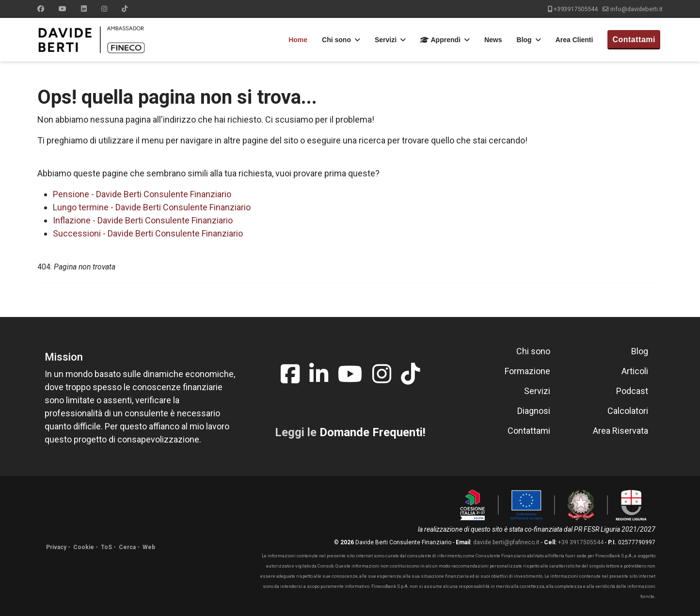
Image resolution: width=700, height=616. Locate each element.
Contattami (634, 40)
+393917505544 (576, 9)
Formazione (527, 371)
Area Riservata (620, 431)
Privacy (56, 547)
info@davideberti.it (636, 9)
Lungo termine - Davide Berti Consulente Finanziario (152, 207)
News (493, 40)
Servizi (386, 40)
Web (149, 547)
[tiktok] (410, 375)
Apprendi (440, 40)
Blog (524, 40)
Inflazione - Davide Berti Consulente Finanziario (143, 220)
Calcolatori (628, 411)
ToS (106, 547)
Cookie (84, 547)
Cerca (127, 547)
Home (298, 40)
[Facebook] (41, 9)
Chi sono (336, 40)
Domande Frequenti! (373, 432)
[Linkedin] (84, 9)
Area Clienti (574, 40)
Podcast (632, 391)
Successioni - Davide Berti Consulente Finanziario (148, 233)
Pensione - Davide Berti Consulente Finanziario (142, 194)
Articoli (635, 371)
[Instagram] (104, 9)
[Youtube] (63, 9)
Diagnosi (534, 411)
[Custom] (125, 9)
